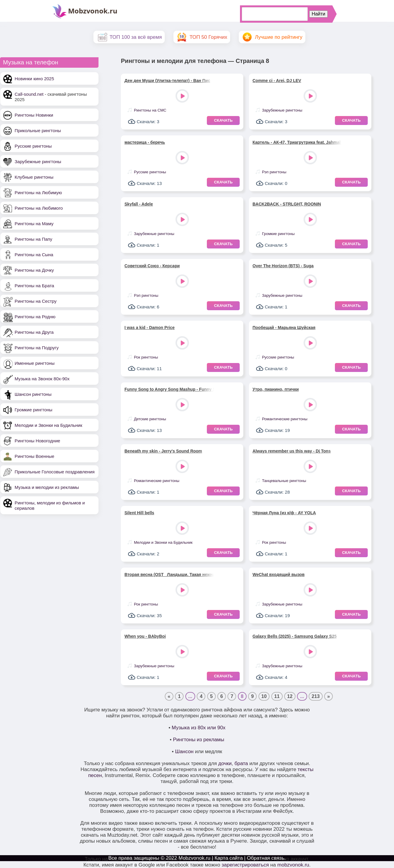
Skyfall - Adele (139, 204)
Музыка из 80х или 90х (198, 728)
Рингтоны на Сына (34, 255)
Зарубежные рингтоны (38, 162)
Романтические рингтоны (285, 419)
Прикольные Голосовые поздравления (55, 472)
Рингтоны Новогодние (37, 441)
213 (316, 696)
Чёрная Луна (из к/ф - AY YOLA (284, 513)
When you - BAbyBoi (145, 636)
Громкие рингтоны (33, 410)
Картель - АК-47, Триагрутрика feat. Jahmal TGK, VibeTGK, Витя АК (297, 142)
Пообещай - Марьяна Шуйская (284, 328)
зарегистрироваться (245, 865)
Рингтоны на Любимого (39, 208)
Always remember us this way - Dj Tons (292, 451)
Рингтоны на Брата (34, 286)
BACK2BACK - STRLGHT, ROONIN (287, 204)
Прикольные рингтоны (38, 130)
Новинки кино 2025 (34, 79)
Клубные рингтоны (34, 177)
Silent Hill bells (139, 513)
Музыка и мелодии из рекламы (47, 487)
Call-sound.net (29, 94)
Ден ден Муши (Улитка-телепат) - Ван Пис (167, 81)
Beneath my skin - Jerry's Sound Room (163, 451)
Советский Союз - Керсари (152, 266)
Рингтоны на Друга (34, 332)
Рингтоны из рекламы (199, 740)
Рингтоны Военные (34, 456)
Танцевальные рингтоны (284, 481)
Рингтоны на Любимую (38, 193)
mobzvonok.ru (293, 865)
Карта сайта (229, 858)
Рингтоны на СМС (150, 110)
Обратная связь (266, 858)
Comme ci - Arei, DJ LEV (277, 81)
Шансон (184, 752)
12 (290, 696)
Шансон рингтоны (33, 394)
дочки (225, 763)
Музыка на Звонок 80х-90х (42, 379)
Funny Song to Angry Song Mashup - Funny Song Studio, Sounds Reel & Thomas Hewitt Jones (169, 389)
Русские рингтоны (33, 146)
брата (241, 763)
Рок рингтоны (146, 357)
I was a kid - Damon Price (150, 328)
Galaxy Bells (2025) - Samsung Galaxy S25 (295, 636)
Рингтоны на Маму (34, 224)
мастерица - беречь (145, 142)
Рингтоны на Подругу (37, 348)
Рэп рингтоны (274, 172)
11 (277, 696)
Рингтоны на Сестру (36, 301)
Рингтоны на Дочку (34, 270)
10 (264, 696)
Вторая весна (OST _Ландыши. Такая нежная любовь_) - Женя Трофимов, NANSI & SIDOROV (169, 574)
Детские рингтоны (150, 419)
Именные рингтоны (35, 363)
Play (183, 96)
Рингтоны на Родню (35, 317)
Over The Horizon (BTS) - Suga (283, 266)
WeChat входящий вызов (278, 574)
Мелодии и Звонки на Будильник (49, 425)
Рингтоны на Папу (33, 239)
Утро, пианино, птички (276, 389)
